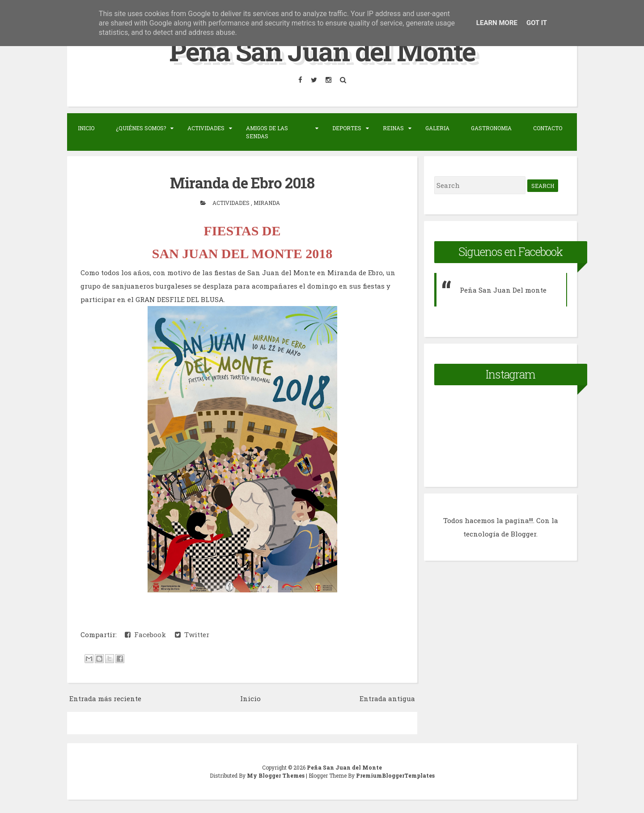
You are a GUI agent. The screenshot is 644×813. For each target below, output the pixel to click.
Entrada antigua (387, 698)
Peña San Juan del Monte (322, 51)
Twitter (192, 634)
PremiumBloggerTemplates (395, 775)
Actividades (206, 128)
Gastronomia (491, 128)
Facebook (145, 634)
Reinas (393, 128)
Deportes (347, 128)
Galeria (437, 128)
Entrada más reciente (105, 698)
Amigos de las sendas (267, 132)
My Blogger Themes (276, 775)
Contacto (548, 128)
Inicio (86, 128)
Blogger (523, 534)
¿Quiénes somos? (141, 128)
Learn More (497, 23)
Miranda (267, 203)
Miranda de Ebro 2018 (242, 183)
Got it (537, 23)
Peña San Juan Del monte (503, 290)
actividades (232, 203)
